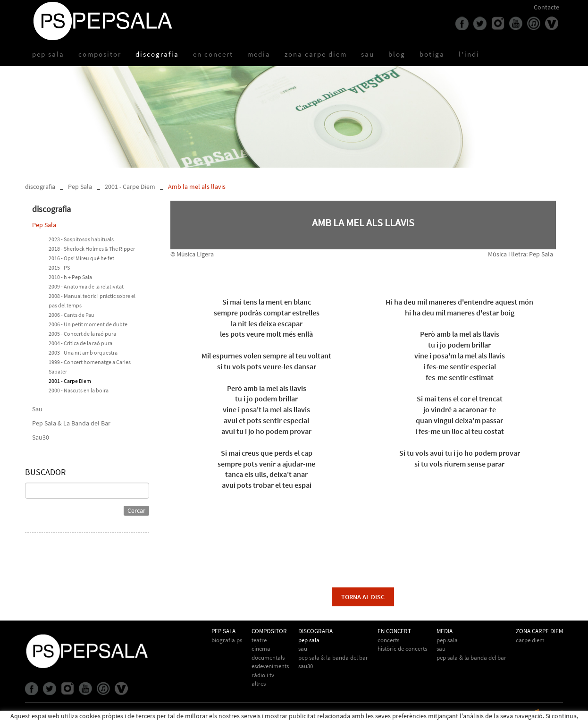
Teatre (259, 640)
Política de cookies (51, 714)
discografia (40, 187)
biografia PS (227, 640)
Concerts (388, 640)
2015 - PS (59, 268)
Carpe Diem (530, 640)
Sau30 (41, 437)
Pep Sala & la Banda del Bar (471, 658)
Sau (37, 409)
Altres (259, 684)
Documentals (268, 658)
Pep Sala (80, 187)
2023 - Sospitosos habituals (81, 239)
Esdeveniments (270, 666)
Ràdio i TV (263, 675)
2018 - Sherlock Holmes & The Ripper (92, 249)
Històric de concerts (402, 649)
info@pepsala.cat (321, 714)
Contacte (546, 7)
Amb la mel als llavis (197, 187)
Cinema (261, 649)
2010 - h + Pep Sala (70, 277)
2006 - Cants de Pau (71, 315)
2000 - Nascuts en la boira (79, 390)
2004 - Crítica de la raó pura (80, 343)
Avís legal (91, 714)
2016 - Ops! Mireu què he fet (81, 258)
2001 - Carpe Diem (130, 187)
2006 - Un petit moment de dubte (88, 324)
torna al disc (363, 597)
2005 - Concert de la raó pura (82, 334)
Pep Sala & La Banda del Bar (71, 423)
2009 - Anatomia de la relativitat (86, 286)
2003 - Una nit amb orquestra (83, 353)
